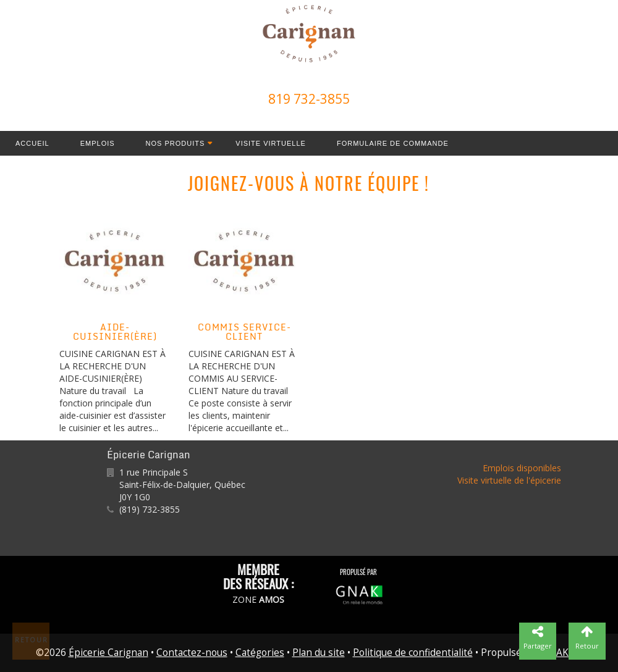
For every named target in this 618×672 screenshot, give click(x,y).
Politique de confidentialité (413, 653)
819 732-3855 (309, 99)
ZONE (258, 599)
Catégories (260, 653)
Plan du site (319, 653)
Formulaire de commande (393, 143)
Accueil (32, 143)
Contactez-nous (192, 653)
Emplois (98, 143)
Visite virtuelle (271, 143)
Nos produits (176, 143)
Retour (32, 640)
